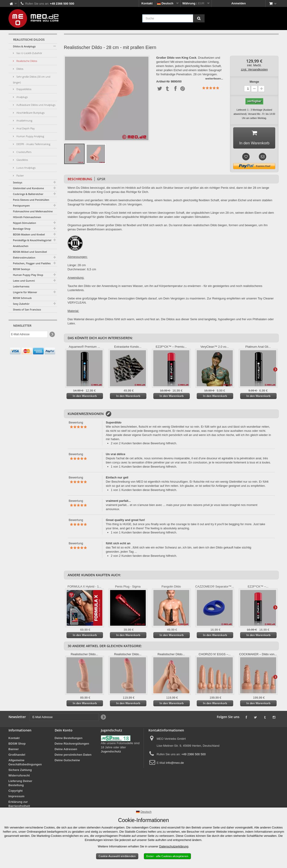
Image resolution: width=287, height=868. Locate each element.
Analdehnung (24, 120)
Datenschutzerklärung (174, 846)
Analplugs (22, 97)
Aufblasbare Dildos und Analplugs (36, 105)
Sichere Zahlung (20, 771)
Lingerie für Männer (25, 292)
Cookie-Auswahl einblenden (117, 856)
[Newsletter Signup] (52, 334)
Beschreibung (80, 180)
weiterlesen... (214, 78)
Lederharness (21, 286)
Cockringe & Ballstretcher (28, 194)
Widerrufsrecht (19, 777)
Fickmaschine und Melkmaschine (33, 211)
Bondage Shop (22, 229)
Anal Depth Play (25, 128)
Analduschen (21, 246)
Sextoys (18, 182)
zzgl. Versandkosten (254, 69)
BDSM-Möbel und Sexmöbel (30, 252)
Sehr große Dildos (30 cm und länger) (32, 79)
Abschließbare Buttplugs (30, 113)
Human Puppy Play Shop (28, 275)
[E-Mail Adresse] (29, 334)
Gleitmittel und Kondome (28, 188)
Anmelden (239, 3)
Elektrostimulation (24, 257)
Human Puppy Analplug (30, 136)
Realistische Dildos (26, 61)
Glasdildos (22, 160)
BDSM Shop (17, 745)
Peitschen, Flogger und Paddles (32, 263)
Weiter (275, 371)
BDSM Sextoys (21, 269)
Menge (254, 82)
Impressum (17, 798)
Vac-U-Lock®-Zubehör (29, 53)
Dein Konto (64, 732)
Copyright (16, 792)
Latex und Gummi (24, 281)
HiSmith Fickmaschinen (27, 217)
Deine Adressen (66, 751)
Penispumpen (21, 206)
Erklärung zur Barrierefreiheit (19, 805)
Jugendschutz (111, 753)
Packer (20, 175)
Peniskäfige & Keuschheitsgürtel (32, 240)
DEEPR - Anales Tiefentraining (33, 144)
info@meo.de (175, 764)
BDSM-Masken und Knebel (29, 234)
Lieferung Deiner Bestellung (20, 784)
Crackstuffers (24, 152)
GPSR (101, 180)
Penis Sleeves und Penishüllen (31, 200)
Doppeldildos (24, 89)
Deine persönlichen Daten (73, 756)
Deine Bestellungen (69, 739)
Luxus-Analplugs (26, 168)
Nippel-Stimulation (24, 223)
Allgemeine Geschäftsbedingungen (25, 764)
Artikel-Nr (163, 82)
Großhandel (17, 756)
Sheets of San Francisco (27, 309)
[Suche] (199, 18)
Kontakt (147, 3)
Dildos (20, 69)
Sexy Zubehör (21, 304)
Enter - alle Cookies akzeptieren (167, 856)
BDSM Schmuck (22, 298)
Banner (14, 751)
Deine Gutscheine (67, 762)
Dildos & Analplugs (24, 46)
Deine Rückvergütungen (72, 745)
